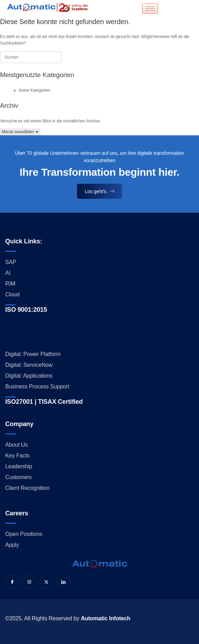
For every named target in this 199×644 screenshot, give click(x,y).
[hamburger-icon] (150, 9)
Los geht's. (99, 191)
